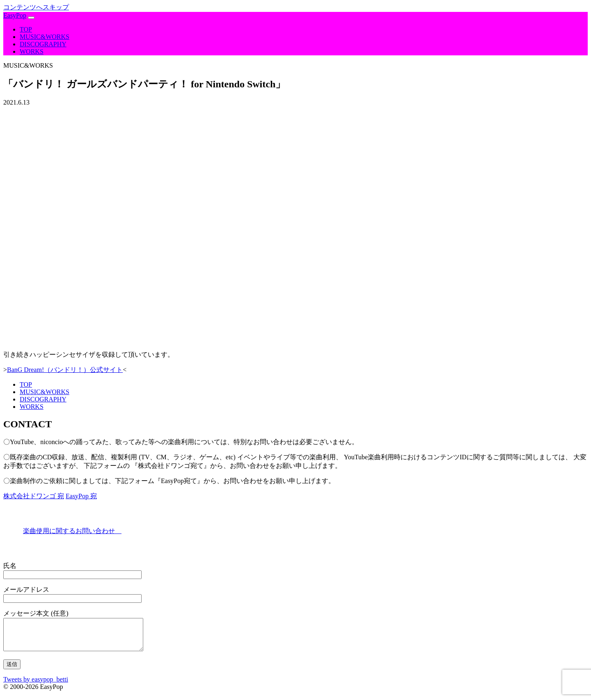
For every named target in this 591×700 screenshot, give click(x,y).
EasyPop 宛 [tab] (81, 496)
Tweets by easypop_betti (36, 685)
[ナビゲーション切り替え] (31, 18)
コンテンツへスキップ (36, 7)
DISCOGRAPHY (43, 44)
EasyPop (15, 15)
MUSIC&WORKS (45, 37)
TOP (26, 29)
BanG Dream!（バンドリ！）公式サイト (65, 370)
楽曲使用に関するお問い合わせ (72, 531)
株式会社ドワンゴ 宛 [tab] (34, 496)
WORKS (32, 51)
